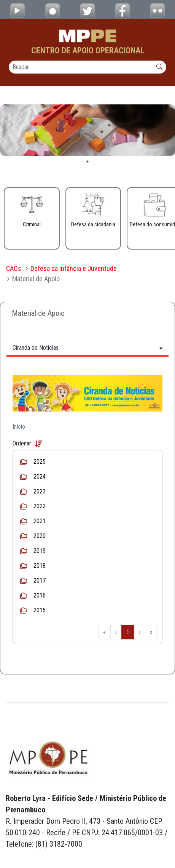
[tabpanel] (87, 130)
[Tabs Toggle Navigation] (87, 348)
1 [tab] (87, 162)
